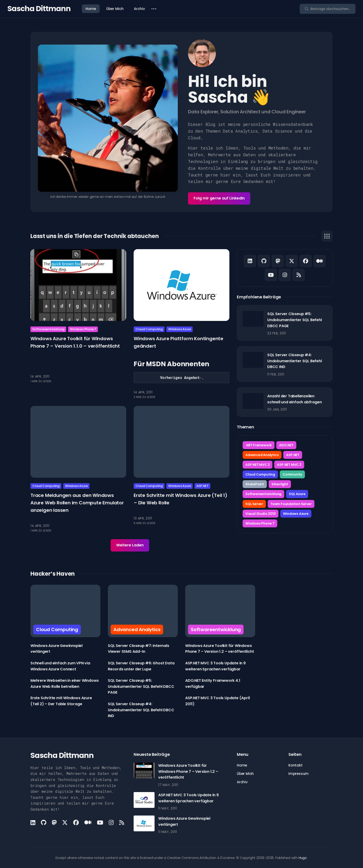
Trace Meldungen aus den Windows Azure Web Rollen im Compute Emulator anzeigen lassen (77, 503)
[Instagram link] (285, 275)
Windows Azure (180, 329)
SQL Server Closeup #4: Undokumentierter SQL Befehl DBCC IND (295, 361)
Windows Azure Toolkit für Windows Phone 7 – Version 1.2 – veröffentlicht (188, 771)
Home (91, 9)
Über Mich (115, 9)
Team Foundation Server (291, 504)
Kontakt (295, 765)
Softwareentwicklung (48, 329)
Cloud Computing (149, 329)
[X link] (292, 261)
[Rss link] (299, 275)
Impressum (299, 774)
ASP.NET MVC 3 (289, 465)
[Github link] (264, 261)
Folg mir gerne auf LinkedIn (219, 198)
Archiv (139, 9)
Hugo (303, 858)
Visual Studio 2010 (261, 514)
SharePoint (255, 484)
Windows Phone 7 (83, 329)
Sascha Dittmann (39, 8)
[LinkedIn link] (250, 261)
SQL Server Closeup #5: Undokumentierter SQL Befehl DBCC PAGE (295, 320)
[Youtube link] (271, 275)
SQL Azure (297, 494)
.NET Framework (259, 445)
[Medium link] (320, 261)
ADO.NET (286, 445)
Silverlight (280, 484)
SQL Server (254, 504)
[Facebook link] (306, 261)
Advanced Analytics (262, 455)
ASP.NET (202, 486)
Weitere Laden (130, 545)
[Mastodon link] (278, 261)
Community (292, 474)
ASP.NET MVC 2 (257, 465)
